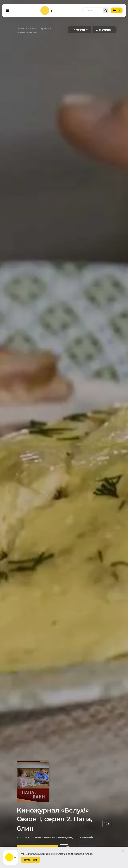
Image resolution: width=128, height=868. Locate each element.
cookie (54, 854)
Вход (117, 10)
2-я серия (103, 30)
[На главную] (46, 10)
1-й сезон (78, 30)
